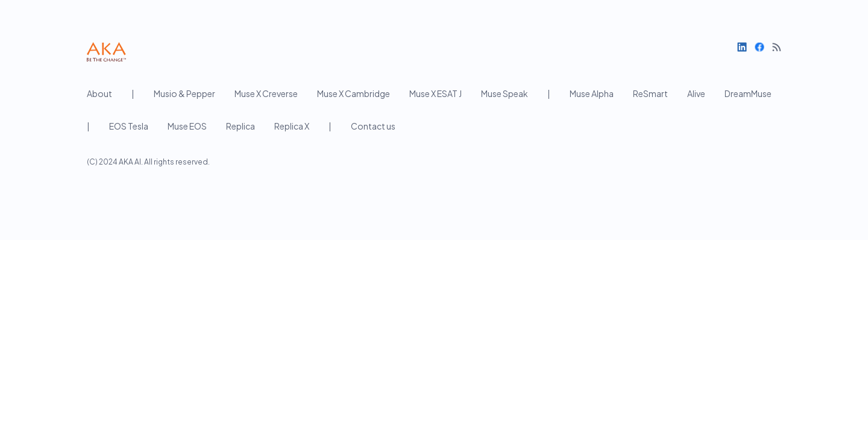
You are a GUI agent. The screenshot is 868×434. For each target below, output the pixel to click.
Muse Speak (505, 93)
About (99, 93)
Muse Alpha (592, 93)
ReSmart (650, 93)
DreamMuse (748, 93)
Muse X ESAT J (436, 93)
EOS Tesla (129, 126)
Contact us (373, 126)
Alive (696, 93)
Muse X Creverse (266, 93)
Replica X (292, 126)
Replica (241, 126)
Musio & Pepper (184, 93)
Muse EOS (187, 126)
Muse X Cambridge (354, 93)
